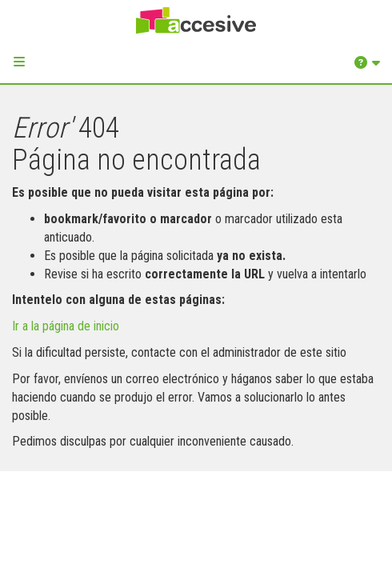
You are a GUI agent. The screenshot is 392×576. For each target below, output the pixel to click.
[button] (19, 62)
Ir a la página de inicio (66, 326)
